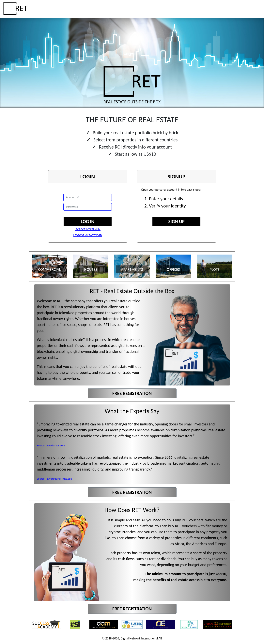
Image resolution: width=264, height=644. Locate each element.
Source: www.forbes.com (51, 446)
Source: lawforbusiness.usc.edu (54, 479)
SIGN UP (176, 221)
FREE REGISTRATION (132, 393)
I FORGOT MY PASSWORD (87, 235)
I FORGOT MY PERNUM (88, 229)
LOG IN (88, 221)
